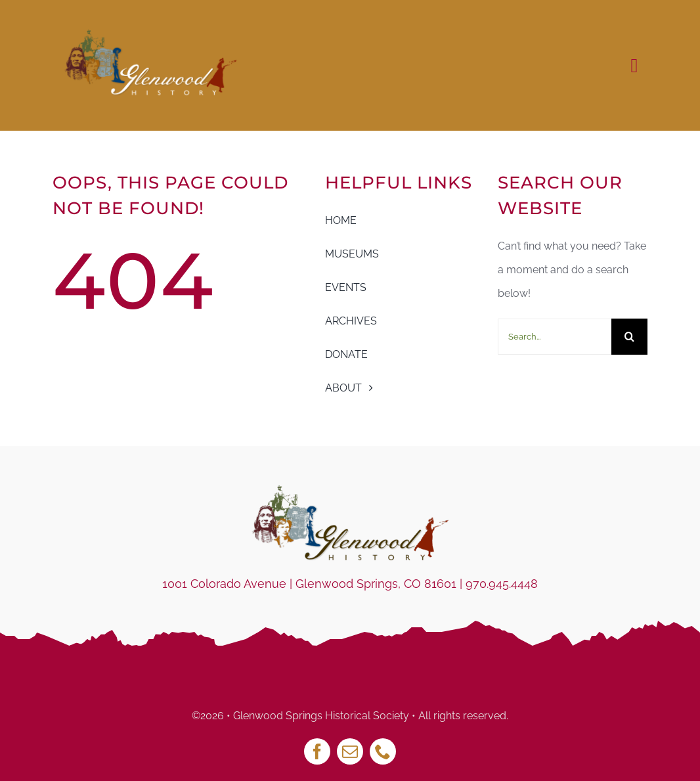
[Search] (629, 337)
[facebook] (317, 751)
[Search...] (555, 337)
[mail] (350, 751)
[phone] (383, 751)
